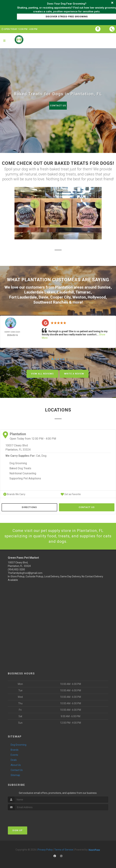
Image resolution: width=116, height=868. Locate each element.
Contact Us (58, 106)
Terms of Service (64, 850)
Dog (44, 456)
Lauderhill (65, 292)
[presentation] (26, 817)
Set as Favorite (71, 494)
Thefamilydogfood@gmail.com (25, 573)
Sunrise (104, 287)
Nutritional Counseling (23, 473)
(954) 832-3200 (16, 569)
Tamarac (83, 292)
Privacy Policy (45, 850)
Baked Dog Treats (20, 468)
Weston (79, 297)
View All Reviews (42, 374)
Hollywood (97, 297)
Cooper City (60, 297)
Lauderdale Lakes (40, 292)
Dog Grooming (18, 463)
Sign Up (18, 830)
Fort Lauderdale (23, 297)
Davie (44, 297)
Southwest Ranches (51, 302)
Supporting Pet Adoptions (25, 478)
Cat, (38, 456)
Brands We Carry (14, 494)
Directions (29, 507)
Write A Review (74, 374)
